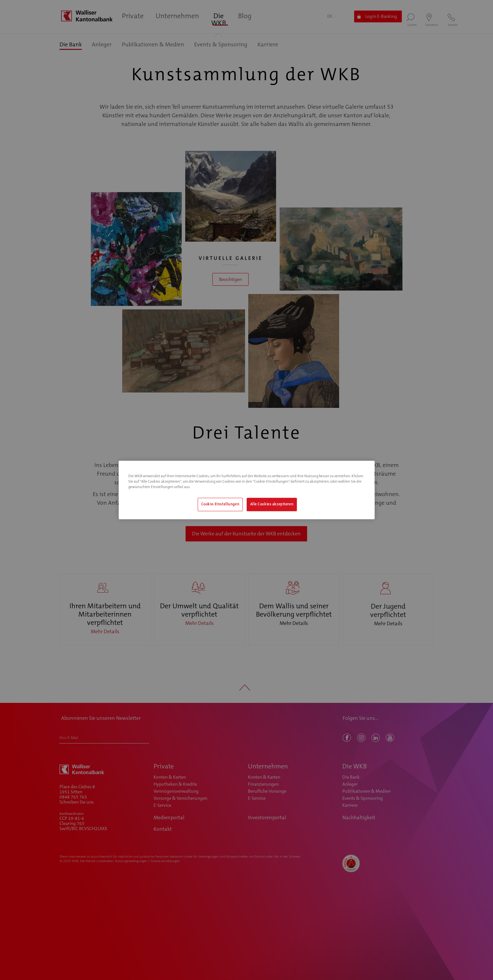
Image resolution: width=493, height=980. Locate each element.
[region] (247, 490)
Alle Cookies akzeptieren (272, 505)
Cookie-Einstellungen (220, 505)
